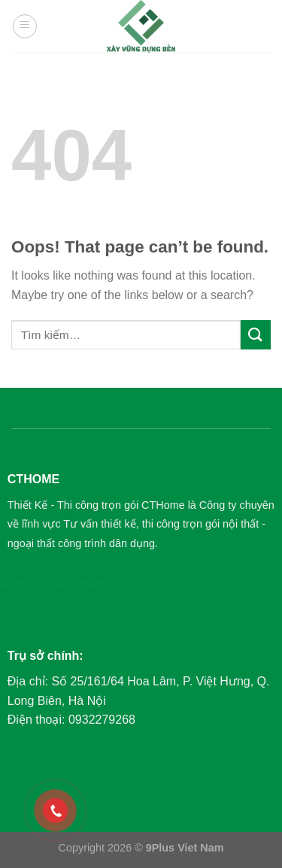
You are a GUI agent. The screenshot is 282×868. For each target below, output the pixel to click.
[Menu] (25, 26)
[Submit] (256, 335)
